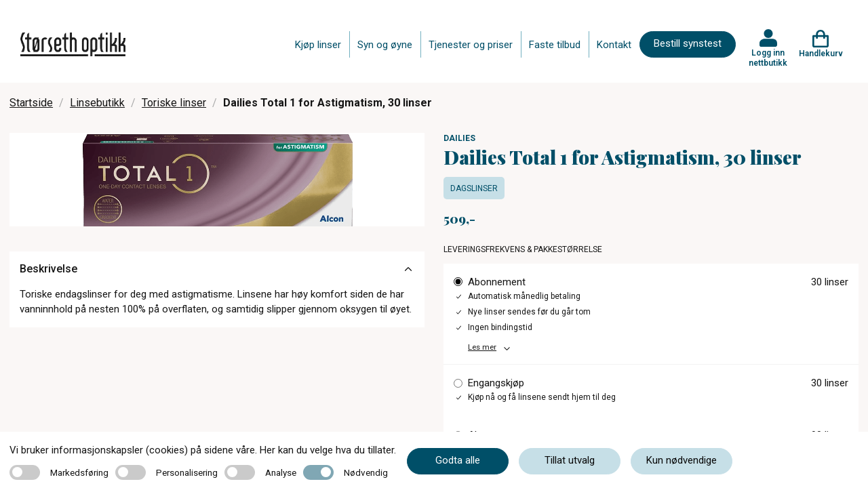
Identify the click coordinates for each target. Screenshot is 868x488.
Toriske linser (174, 103)
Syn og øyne (385, 45)
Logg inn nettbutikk (768, 58)
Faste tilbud (555, 45)
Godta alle (458, 460)
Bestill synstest (688, 43)
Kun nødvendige (682, 460)
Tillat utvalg (570, 460)
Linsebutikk (97, 103)
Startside (31, 103)
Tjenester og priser (471, 45)
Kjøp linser (318, 45)
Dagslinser (474, 188)
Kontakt (614, 45)
